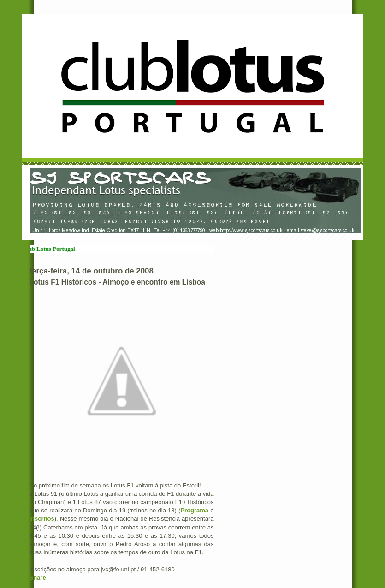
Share (38, 578)
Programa (194, 510)
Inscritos (42, 519)
